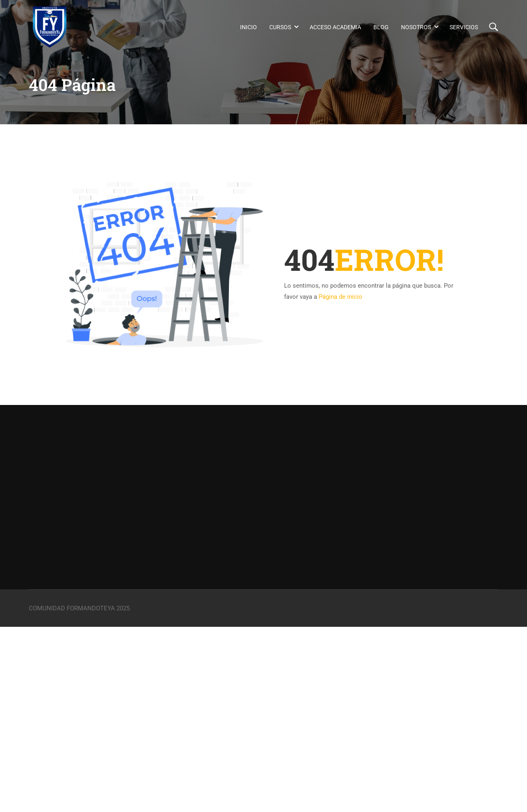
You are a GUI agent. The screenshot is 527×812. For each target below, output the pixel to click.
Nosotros (416, 27)
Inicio (248, 27)
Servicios (464, 27)
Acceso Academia (335, 27)
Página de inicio (340, 297)
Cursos (280, 27)
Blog (381, 27)
